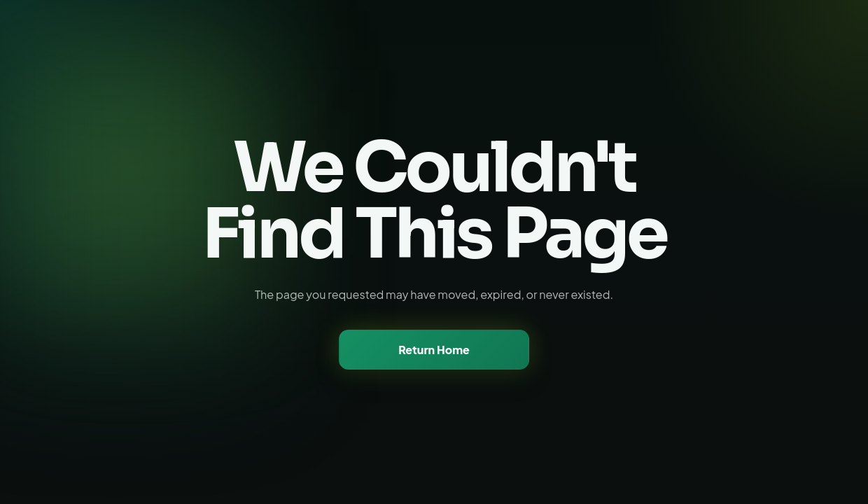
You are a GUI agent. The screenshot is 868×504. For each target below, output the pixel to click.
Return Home (434, 350)
